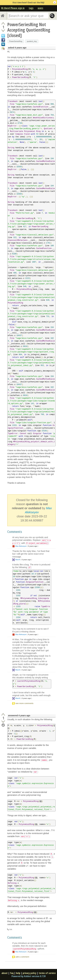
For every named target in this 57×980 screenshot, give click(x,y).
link (11, 929)
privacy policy (29, 973)
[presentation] (44, 830)
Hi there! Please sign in (13, 8)
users (40, 8)
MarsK (18, 560)
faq (12, 973)
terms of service (47, 973)
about (5, 973)
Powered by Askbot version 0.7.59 (28, 976)
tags (31, 8)
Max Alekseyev (21, 546)
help (18, 973)
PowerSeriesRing (16, 41)
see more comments (24, 703)
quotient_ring (32, 41)
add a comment (22, 957)
